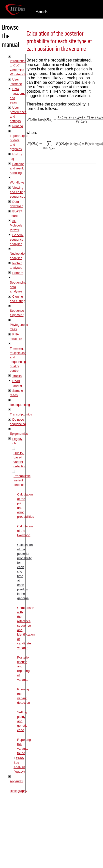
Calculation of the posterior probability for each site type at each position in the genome (59, 41)
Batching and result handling (17, 168)
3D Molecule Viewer (16, 225)
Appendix (16, 781)
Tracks (17, 376)
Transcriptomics (21, 414)
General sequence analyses (17, 239)
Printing (18, 126)
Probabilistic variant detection (22, 480)
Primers (18, 273)
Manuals (42, 12)
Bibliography (18, 791)
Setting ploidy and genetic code (22, 721)
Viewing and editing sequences (18, 192)
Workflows (17, 182)
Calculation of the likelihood (25, 531)
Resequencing (20, 405)
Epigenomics (19, 434)
